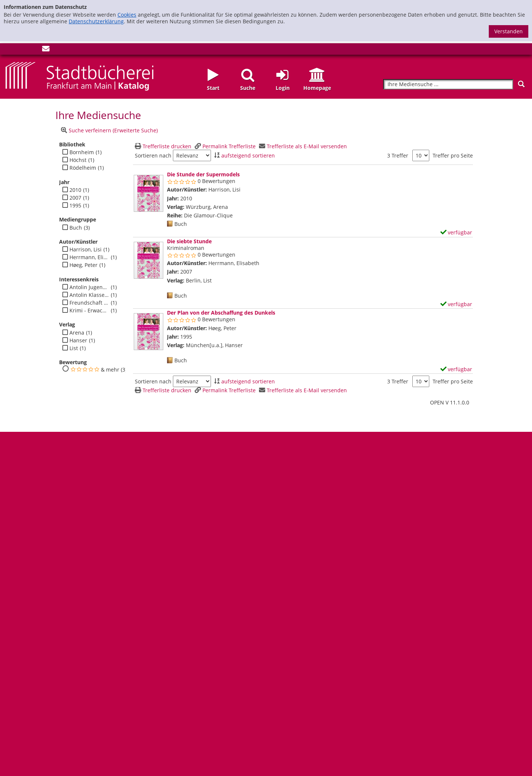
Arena (77, 333)
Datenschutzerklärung (96, 21)
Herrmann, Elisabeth (89, 257)
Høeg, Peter (83, 265)
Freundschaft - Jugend (89, 303)
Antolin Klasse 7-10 (89, 295)
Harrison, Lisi (86, 250)
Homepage (317, 88)
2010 (75, 190)
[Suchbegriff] (448, 84)
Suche (248, 88)
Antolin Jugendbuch (89, 287)
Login (283, 88)
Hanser (78, 340)
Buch (76, 228)
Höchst (78, 160)
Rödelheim (83, 168)
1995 (75, 206)
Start (213, 88)
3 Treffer (398, 155)
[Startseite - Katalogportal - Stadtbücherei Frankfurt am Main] (79, 76)
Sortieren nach (153, 156)
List (74, 348)
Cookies (127, 15)
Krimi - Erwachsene (89, 311)
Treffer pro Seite (453, 156)
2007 (75, 198)
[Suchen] (521, 84)
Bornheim (82, 152)
